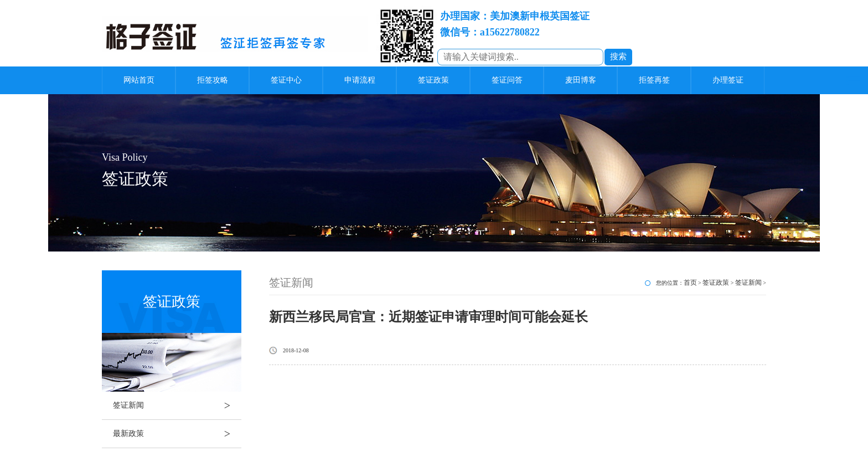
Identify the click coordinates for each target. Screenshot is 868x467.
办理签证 (728, 80)
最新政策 (177, 434)
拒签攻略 (213, 80)
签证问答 (507, 80)
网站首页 (139, 80)
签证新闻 (177, 406)
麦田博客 (581, 80)
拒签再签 (654, 80)
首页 (690, 283)
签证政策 (433, 80)
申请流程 (360, 80)
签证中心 (286, 80)
